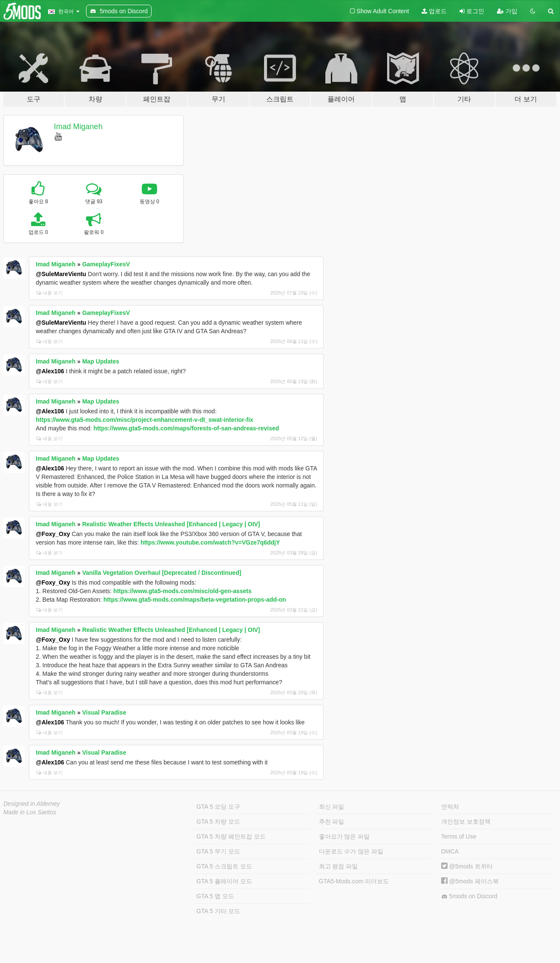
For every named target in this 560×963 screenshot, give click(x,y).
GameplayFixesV (106, 264)
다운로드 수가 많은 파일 (351, 851)
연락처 (450, 807)
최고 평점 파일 (339, 866)
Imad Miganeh (78, 127)
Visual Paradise (104, 712)
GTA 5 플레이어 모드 (224, 881)
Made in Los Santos (30, 812)
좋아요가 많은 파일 (345, 836)
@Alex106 (50, 371)
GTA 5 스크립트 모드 (224, 866)
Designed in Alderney (32, 804)
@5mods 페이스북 (470, 881)
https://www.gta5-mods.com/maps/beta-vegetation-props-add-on (195, 600)
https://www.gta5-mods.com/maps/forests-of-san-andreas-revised (186, 428)
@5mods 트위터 (467, 866)
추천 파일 (332, 822)
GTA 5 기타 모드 (218, 911)
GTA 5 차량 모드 (218, 822)
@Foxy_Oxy (53, 534)
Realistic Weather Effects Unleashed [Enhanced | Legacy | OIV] (171, 524)
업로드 (434, 11)
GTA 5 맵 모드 (215, 896)
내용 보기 (49, 293)
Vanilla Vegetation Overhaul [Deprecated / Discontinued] (162, 573)
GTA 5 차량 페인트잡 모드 (231, 836)
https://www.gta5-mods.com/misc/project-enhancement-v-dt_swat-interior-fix (145, 420)
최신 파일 (332, 807)
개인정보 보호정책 (466, 822)
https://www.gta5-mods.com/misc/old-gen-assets (182, 591)
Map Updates (101, 361)
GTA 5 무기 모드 (218, 851)
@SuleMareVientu (61, 274)
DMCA (450, 851)
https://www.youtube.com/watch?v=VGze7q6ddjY (210, 542)
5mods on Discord (469, 896)
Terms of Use (459, 836)
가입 (507, 11)
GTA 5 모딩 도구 (218, 807)
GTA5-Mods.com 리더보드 (354, 881)
